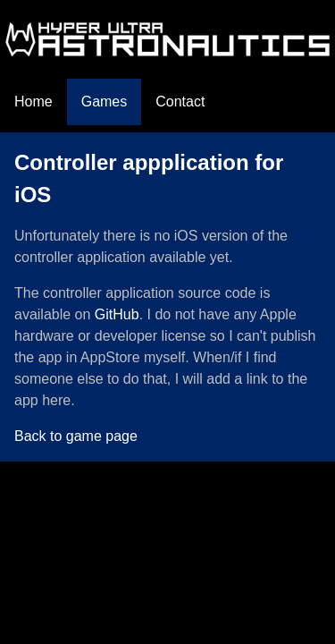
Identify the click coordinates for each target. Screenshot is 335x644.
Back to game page (76, 436)
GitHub (117, 314)
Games (105, 102)
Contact (180, 102)
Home (33, 102)
